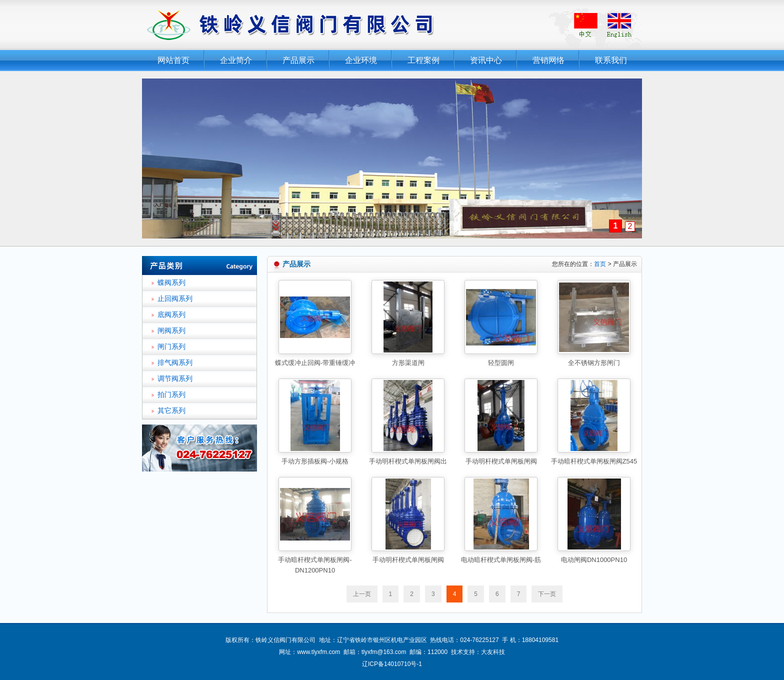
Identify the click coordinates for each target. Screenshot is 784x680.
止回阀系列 (175, 299)
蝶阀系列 (171, 283)
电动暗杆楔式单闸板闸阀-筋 (501, 560)
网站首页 (173, 60)
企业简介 (236, 60)
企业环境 (361, 60)
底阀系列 (171, 315)
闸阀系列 (171, 331)
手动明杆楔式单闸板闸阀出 (408, 461)
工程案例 (423, 60)
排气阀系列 (175, 363)
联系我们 (611, 60)
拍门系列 (171, 395)
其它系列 (171, 411)
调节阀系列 (175, 379)
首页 (600, 264)
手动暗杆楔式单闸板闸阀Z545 (594, 461)
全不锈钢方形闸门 (594, 363)
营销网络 (548, 60)
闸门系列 (171, 347)
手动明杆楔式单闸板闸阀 (501, 461)
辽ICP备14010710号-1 (392, 664)
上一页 (362, 594)
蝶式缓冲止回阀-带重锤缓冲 (315, 363)
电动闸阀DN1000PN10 (594, 560)
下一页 (547, 594)
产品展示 (298, 60)
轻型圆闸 (501, 363)
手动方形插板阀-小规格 (315, 461)
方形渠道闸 (408, 363)
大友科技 (493, 652)
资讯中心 (486, 60)
